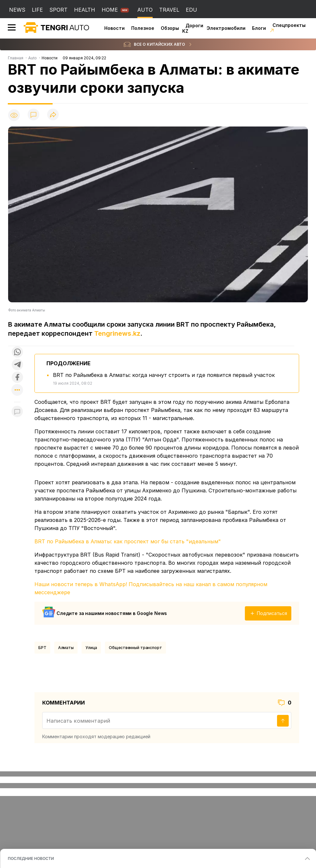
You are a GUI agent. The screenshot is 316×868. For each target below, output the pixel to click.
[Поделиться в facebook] (17, 378)
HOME (110, 10)
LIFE (37, 10)
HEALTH (85, 10)
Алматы (66, 648)
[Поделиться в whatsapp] (17, 352)
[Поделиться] (53, 115)
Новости (114, 28)
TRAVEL (169, 10)
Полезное (143, 28)
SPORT (58, 10)
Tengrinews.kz (117, 333)
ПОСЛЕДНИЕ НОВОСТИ (31, 858)
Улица (91, 648)
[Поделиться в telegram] (17, 365)
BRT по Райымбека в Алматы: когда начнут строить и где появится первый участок (164, 375)
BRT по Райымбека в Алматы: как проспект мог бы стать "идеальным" (128, 541)
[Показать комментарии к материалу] (17, 412)
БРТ (42, 648)
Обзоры (170, 28)
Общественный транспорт (135, 648)
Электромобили (226, 28)
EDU (191, 10)
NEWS (17, 10)
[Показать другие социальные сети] (17, 390)
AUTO (145, 10)
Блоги (259, 28)
